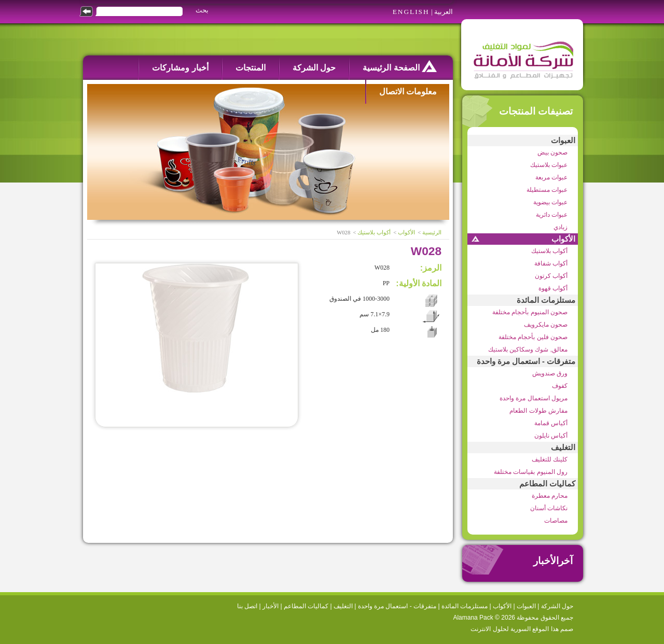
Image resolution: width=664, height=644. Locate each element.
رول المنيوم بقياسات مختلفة (531, 472)
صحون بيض (552, 152)
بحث (202, 10)
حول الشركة (314, 68)
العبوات (563, 141)
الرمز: (431, 268)
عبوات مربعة (551, 177)
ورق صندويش (550, 373)
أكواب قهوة (553, 288)
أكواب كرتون (551, 276)
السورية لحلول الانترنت (501, 629)
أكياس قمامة (551, 423)
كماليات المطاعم (547, 484)
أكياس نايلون (551, 436)
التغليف (563, 447)
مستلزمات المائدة (546, 300)
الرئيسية (432, 233)
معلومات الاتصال (408, 92)
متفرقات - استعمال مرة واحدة (526, 361)
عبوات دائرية (552, 215)
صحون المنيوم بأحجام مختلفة (530, 312)
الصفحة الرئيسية (400, 66)
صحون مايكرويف (546, 325)
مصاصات (556, 521)
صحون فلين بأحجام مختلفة (533, 337)
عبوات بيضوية (550, 202)
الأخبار (271, 606)
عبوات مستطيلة (547, 190)
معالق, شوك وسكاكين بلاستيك (528, 349)
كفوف (560, 386)
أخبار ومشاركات (180, 68)
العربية (444, 12)
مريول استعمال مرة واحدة (534, 398)
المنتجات (251, 68)
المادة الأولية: (419, 283)
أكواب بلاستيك (549, 251)
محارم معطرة (550, 496)
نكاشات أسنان (549, 508)
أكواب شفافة (551, 263)
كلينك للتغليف (550, 459)
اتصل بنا (247, 606)
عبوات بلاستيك (549, 165)
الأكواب (563, 239)
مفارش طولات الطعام (538, 411)
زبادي (561, 227)
